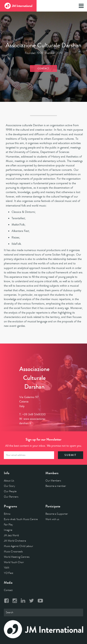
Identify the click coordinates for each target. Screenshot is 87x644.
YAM (7, 568)
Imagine (8, 530)
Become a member (56, 486)
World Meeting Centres (17, 557)
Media (8, 583)
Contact (43, 69)
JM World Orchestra (15, 541)
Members (52, 473)
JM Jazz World (11, 535)
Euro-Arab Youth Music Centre (21, 519)
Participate (53, 506)
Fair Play (8, 525)
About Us (9, 481)
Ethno (7, 514)
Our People (10, 491)
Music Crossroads (13, 551)
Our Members (53, 481)
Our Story (9, 486)
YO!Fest (9, 573)
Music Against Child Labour (18, 546)
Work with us (52, 519)
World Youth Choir (14, 562)
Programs (10, 506)
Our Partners (11, 497)
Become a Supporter (57, 514)
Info (7, 473)
